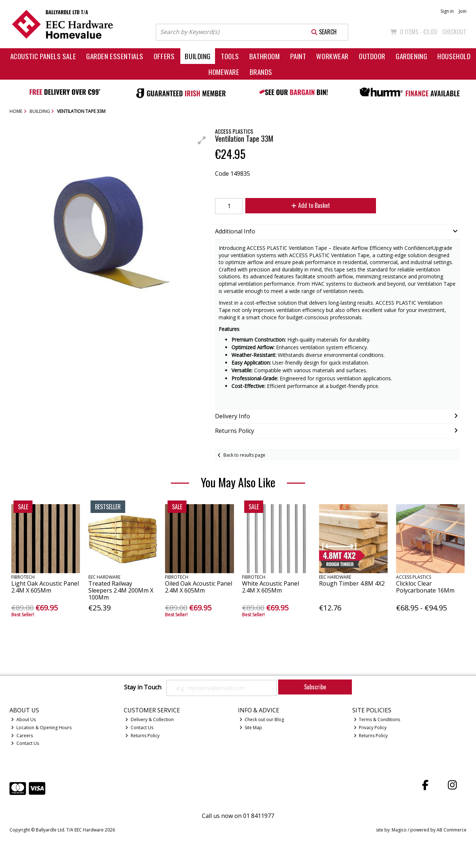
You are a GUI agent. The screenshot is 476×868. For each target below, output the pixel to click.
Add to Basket (311, 205)
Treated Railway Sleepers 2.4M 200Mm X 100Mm (121, 590)
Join (463, 11)
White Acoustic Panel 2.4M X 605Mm (270, 587)
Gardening (411, 56)
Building (198, 56)
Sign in (447, 11)
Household (454, 56)
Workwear (332, 56)
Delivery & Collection (149, 719)
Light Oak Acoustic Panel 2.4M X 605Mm (45, 587)
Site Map (251, 728)
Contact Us (25, 743)
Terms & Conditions (377, 719)
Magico (399, 830)
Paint (298, 56)
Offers (164, 56)
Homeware (224, 72)
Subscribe (315, 687)
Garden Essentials (115, 56)
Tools (230, 56)
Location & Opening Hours (41, 728)
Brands (261, 72)
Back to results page (244, 455)
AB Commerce (452, 830)
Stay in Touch (143, 688)
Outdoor (372, 56)
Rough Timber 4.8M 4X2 (352, 583)
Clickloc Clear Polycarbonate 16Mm (425, 587)
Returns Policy (142, 736)
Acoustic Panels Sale (43, 56)
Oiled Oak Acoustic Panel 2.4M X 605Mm (199, 587)
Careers (22, 736)
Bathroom (265, 56)
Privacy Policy (370, 728)
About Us (23, 719)
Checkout (454, 32)
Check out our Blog (262, 719)
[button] (202, 140)
